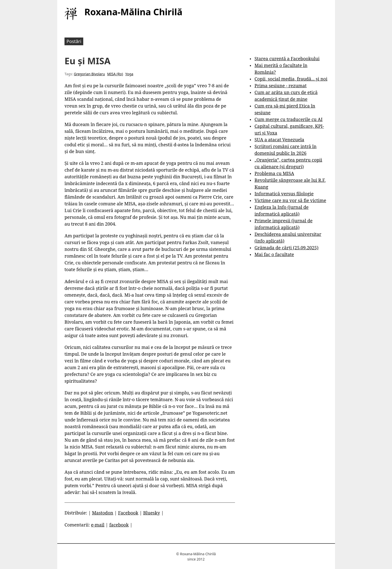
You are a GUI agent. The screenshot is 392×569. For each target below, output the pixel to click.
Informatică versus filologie (284, 194)
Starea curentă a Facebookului (287, 59)
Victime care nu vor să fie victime (290, 200)
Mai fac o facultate (274, 254)
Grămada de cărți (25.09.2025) (286, 248)
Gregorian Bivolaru (89, 74)
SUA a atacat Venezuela (279, 140)
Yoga (129, 74)
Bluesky (152, 513)
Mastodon (103, 513)
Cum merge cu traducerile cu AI (288, 119)
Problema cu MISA (274, 173)
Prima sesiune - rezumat (280, 86)
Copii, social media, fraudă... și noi (291, 79)
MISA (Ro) (115, 74)
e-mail (98, 525)
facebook (119, 525)
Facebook (128, 513)
